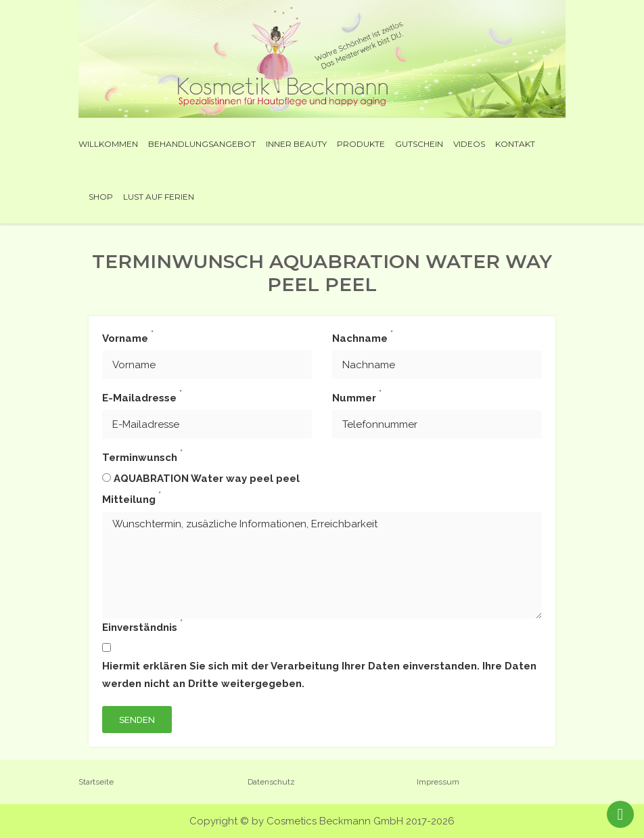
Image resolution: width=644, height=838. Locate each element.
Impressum (438, 782)
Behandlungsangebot (202, 144)
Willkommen (108, 144)
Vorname (128, 337)
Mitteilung (132, 498)
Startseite (96, 782)
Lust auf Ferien (159, 197)
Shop (101, 197)
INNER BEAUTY (296, 144)
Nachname (363, 337)
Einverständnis (142, 626)
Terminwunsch (142, 456)
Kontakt (515, 144)
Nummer (357, 397)
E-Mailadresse (142, 397)
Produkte (361, 144)
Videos (469, 144)
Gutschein (419, 144)
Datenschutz (271, 782)
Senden (137, 720)
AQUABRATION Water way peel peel (207, 479)
